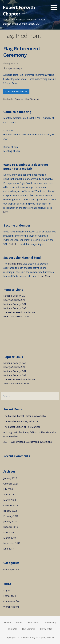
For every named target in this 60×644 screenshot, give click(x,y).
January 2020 (10, 521)
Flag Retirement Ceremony (22, 52)
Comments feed (12, 601)
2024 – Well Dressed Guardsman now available (28, 442)
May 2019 (8, 532)
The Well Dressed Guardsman (19, 312)
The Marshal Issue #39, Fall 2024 (21, 421)
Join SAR (12, 629)
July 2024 (8, 489)
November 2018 (12, 543)
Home (7, 623)
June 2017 (8, 549)
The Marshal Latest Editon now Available (25, 416)
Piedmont (35, 99)
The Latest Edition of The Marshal (22, 427)
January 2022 (10, 511)
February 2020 (11, 516)
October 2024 (11, 484)
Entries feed (10, 596)
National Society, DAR (15, 304)
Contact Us (46, 629)
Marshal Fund (15, 264)
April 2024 (9, 494)
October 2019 (11, 527)
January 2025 (10, 478)
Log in (7, 590)
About (19, 623)
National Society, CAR (15, 308)
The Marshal (28, 629)
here (6, 212)
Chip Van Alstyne (14, 68)
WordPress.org (11, 607)
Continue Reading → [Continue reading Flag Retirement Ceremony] (16, 91)
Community (50, 623)
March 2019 (10, 538)
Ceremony (20, 99)
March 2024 (10, 500)
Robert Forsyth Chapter (19, 10)
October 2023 (11, 505)
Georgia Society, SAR (14, 300)
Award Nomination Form (16, 316)
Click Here (14, 244)
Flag (27, 99)
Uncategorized (11, 570)
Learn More (44, 276)
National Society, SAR (15, 296)
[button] (55, 6)
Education (33, 623)
